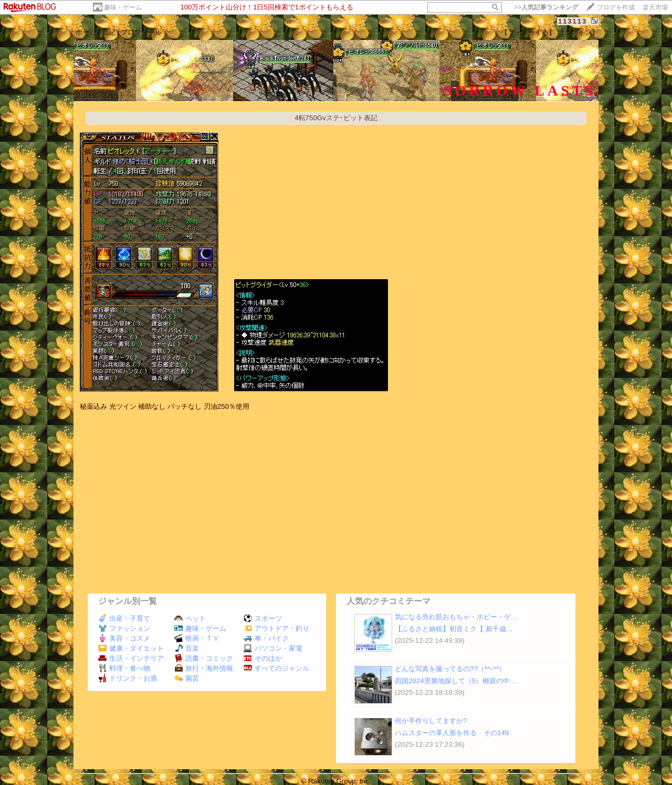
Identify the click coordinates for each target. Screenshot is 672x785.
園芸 (187, 678)
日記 (109, 32)
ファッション (124, 628)
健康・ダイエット (131, 648)
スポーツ (263, 618)
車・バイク (266, 638)
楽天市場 (655, 7)
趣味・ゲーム (123, 7)
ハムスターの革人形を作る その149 (452, 733)
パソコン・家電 (273, 648)
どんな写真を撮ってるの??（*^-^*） (450, 669)
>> (546, 7)
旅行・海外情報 (204, 668)
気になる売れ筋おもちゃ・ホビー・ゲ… (456, 617)
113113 (573, 21)
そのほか (263, 658)
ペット (190, 618)
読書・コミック (204, 658)
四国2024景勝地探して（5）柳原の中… (456, 681)
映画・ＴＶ (197, 638)
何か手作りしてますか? (431, 721)
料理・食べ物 (124, 668)
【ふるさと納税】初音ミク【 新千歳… (454, 629)
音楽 (187, 648)
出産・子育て (124, 618)
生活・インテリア (131, 658)
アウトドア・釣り (276, 628)
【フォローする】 (528, 32)
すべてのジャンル (276, 668)
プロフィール (141, 32)
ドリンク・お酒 (128, 678)
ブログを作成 (616, 7)
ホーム (86, 32)
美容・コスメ (124, 638)
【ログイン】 (578, 32)
